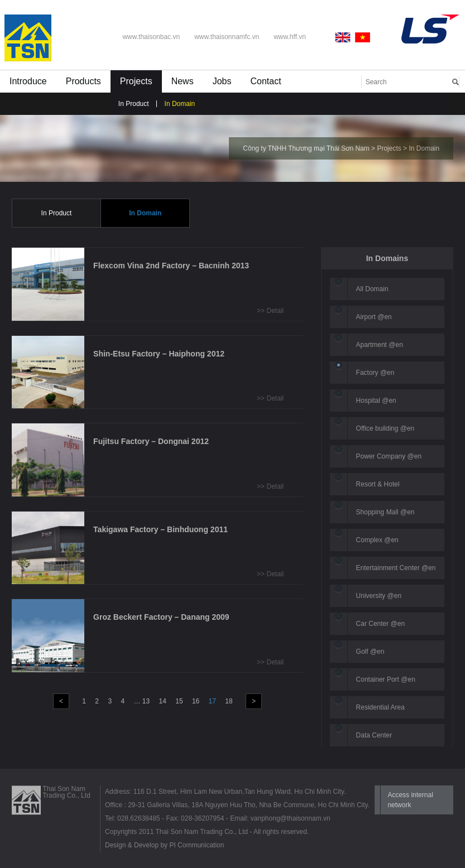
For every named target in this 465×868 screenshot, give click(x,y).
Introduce (28, 81)
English (345, 37)
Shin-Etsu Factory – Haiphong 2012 (159, 354)
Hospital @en (376, 401)
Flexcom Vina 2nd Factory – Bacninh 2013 (171, 266)
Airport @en (374, 317)
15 (179, 701)
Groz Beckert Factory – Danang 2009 (161, 617)
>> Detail (270, 311)
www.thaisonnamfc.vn (227, 37)
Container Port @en (386, 679)
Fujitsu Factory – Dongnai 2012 (151, 441)
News (183, 81)
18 (229, 701)
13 (146, 701)
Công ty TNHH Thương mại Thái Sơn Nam (306, 148)
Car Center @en (381, 624)
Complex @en (377, 540)
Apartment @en (380, 345)
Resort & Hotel (378, 484)
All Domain (372, 289)
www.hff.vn (290, 37)
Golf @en (370, 652)
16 (196, 701)
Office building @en (385, 428)
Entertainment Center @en (396, 568)
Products (83, 81)
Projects (136, 81)
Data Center (374, 735)
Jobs (222, 81)
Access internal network (410, 800)
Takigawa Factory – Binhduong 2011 (160, 529)
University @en (379, 596)
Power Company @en (389, 456)
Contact (265, 81)
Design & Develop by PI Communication (164, 845)
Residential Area (380, 707)
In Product (134, 104)
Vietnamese (363, 37)
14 (163, 701)
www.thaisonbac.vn (151, 37)
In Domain (180, 104)
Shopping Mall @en (385, 512)
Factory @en (375, 373)
